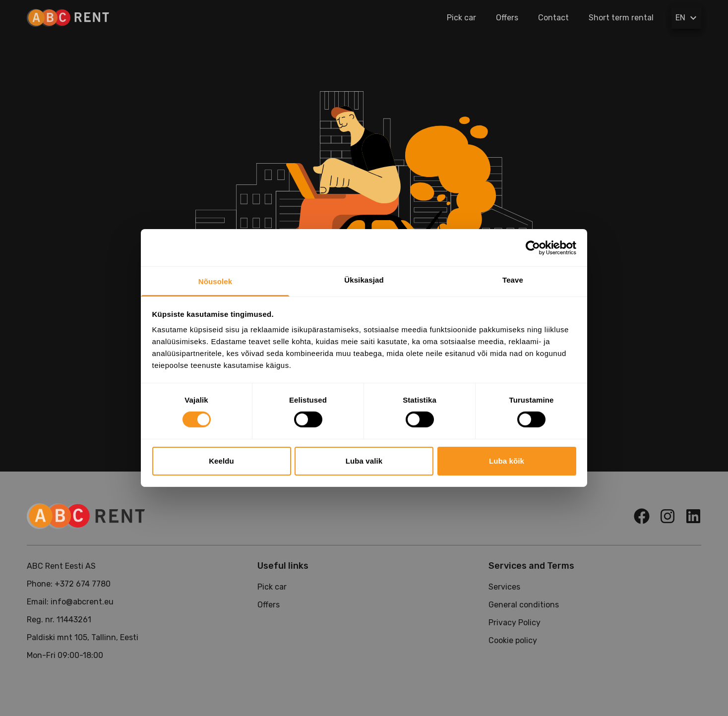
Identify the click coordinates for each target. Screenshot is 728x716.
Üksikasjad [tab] (364, 280)
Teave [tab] (513, 280)
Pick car (461, 18)
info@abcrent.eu (82, 602)
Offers (507, 18)
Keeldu (221, 461)
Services (504, 587)
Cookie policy (513, 640)
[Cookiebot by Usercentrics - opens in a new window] (533, 247)
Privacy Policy (515, 623)
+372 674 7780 (83, 584)
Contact (553, 18)
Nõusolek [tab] (215, 281)
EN (687, 18)
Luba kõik (507, 461)
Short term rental (621, 18)
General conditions (524, 605)
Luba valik (364, 461)
